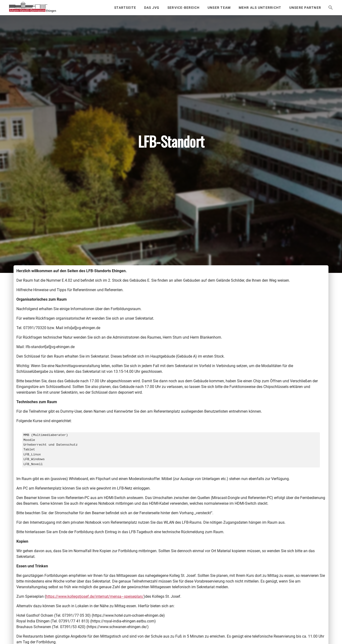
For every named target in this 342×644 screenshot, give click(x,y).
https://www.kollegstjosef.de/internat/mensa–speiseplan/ (95, 596)
